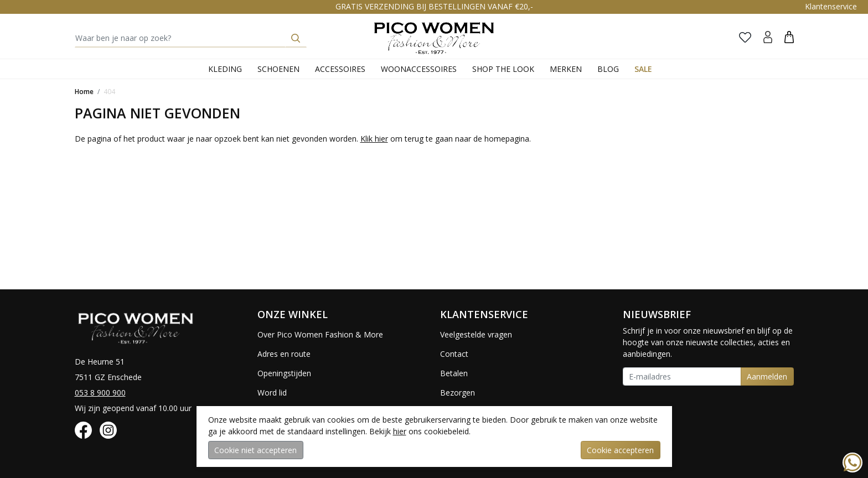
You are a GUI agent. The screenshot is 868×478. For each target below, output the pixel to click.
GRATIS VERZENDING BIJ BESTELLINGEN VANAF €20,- (434, 6)
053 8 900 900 (100, 393)
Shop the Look (503, 69)
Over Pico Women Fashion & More (320, 334)
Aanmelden (767, 376)
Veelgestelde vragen (476, 334)
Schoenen (278, 69)
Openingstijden (284, 373)
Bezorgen (458, 393)
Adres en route (284, 354)
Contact (454, 354)
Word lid (272, 393)
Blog (608, 69)
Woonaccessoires (419, 69)
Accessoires (340, 69)
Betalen (454, 373)
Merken (566, 69)
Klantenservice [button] (831, 6)
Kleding (225, 69)
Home (84, 92)
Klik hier (374, 139)
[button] (789, 37)
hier (400, 431)
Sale (643, 69)
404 (109, 92)
